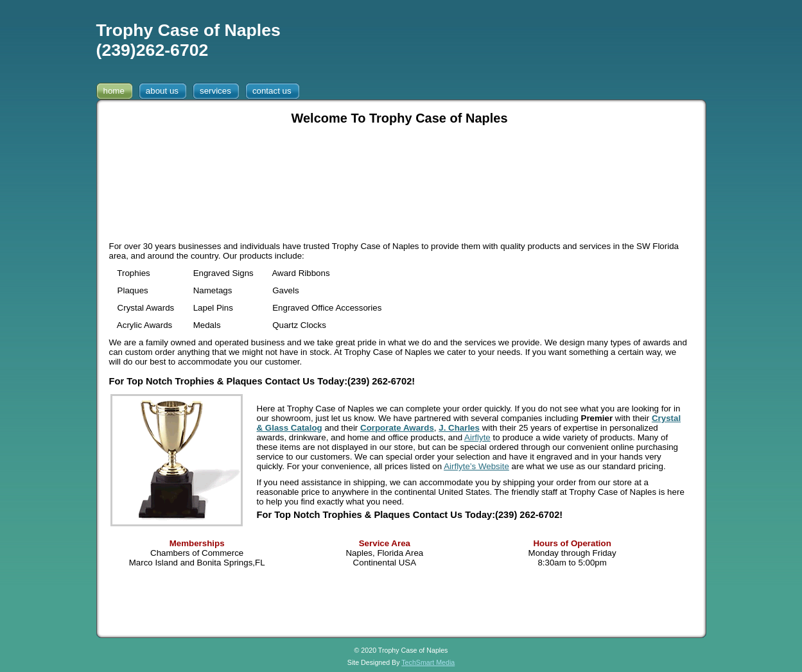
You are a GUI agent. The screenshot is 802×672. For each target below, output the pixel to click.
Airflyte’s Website (476, 466)
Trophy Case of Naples (188, 30)
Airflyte (477, 437)
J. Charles (459, 428)
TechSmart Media (428, 662)
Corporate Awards (397, 428)
